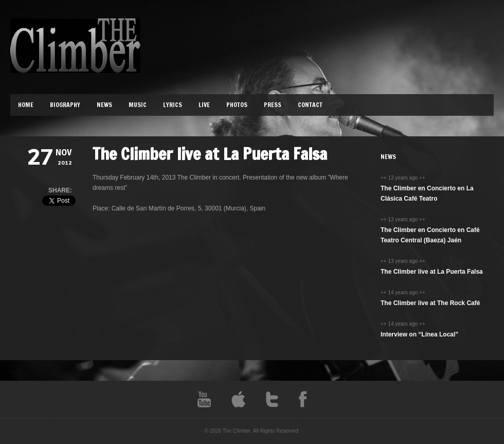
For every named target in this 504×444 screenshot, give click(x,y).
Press (273, 105)
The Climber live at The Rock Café (430, 303)
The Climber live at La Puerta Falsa (432, 272)
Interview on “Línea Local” (419, 334)
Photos (237, 105)
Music (138, 105)
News (104, 105)
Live (204, 105)
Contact (310, 105)
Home (26, 105)
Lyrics (173, 105)
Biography (65, 105)
